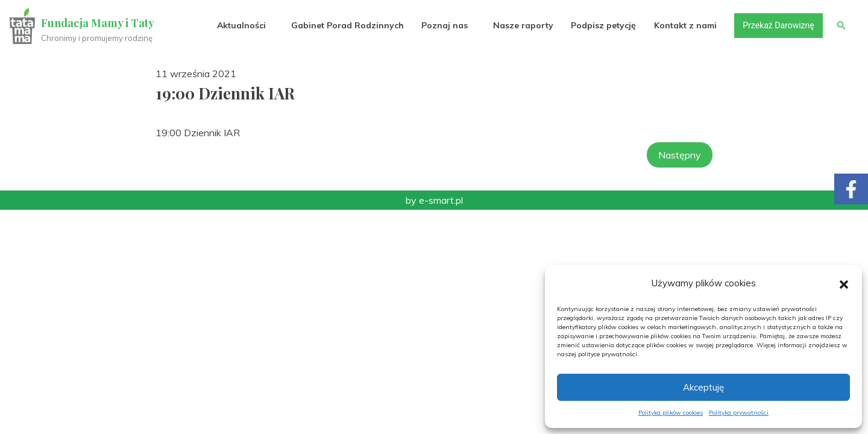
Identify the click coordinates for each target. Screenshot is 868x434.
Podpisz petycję (603, 25)
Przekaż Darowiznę (778, 25)
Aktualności (241, 25)
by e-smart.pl (434, 200)
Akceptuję (703, 387)
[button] (844, 283)
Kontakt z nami (685, 25)
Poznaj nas (445, 25)
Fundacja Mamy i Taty (98, 23)
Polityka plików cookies (671, 413)
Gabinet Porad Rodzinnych (348, 25)
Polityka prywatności (739, 413)
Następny (680, 155)
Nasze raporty (523, 25)
